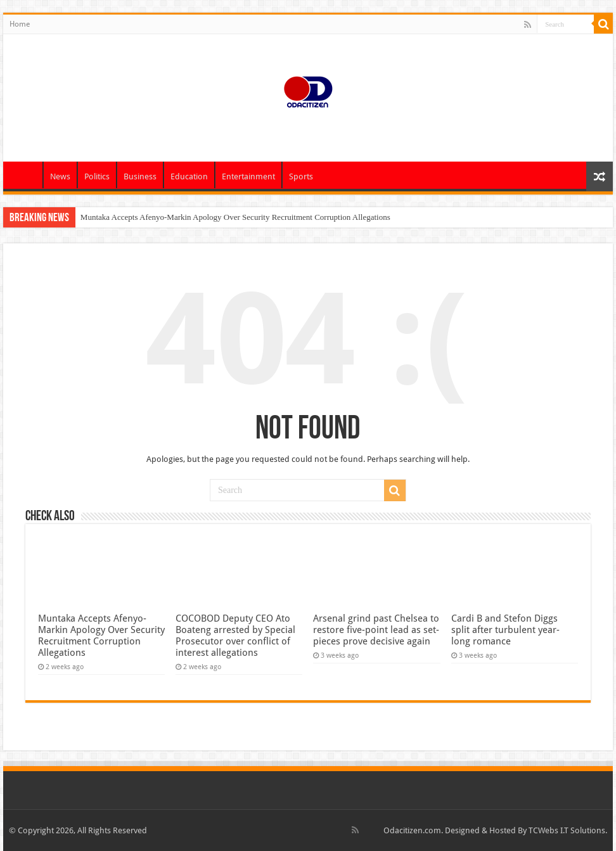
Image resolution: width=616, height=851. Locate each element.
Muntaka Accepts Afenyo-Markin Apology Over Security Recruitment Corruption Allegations (235, 217)
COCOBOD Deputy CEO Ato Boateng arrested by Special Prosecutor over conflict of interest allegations (235, 636)
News (60, 176)
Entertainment (248, 176)
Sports (301, 176)
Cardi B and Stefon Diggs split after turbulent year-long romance (505, 630)
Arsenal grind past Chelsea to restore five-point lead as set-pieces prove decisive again (376, 630)
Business (140, 176)
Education (189, 176)
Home (20, 24)
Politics (97, 176)
